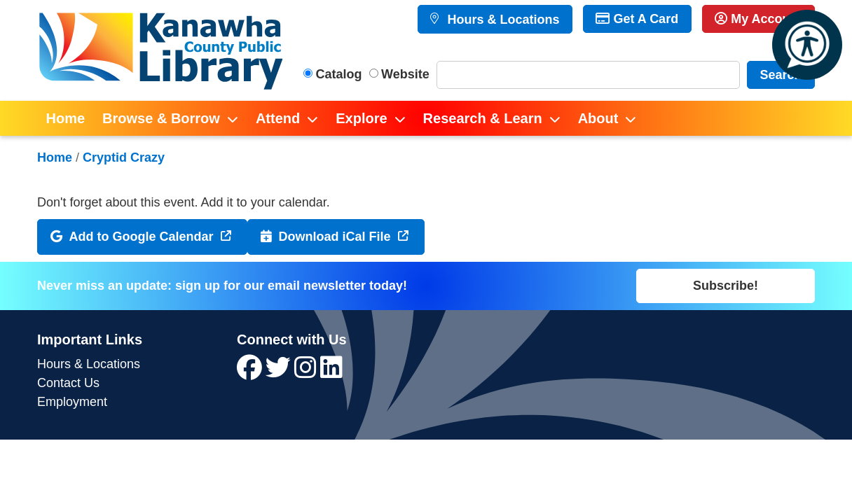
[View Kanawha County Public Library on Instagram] (307, 372)
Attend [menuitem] (278, 118)
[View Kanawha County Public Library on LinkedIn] (331, 372)
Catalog (339, 74)
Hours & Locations (501, 20)
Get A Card (637, 19)
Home (55, 157)
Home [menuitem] (66, 118)
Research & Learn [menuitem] (483, 118)
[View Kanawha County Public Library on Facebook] (251, 372)
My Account (758, 19)
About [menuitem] (598, 118)
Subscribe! (726, 286)
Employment (72, 402)
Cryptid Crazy (124, 157)
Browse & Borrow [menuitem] (161, 118)
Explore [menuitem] (361, 118)
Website (405, 74)
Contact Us (68, 383)
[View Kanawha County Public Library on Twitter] (280, 372)
